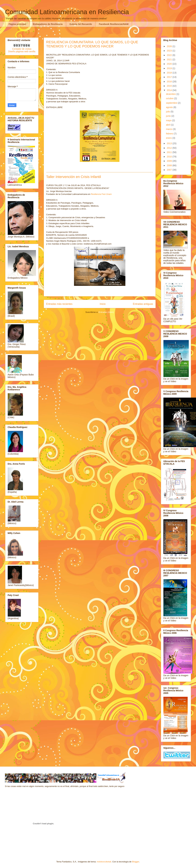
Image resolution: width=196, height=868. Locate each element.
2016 (170, 82)
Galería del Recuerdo (81, 24)
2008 (170, 165)
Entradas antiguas (143, 304)
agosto (170, 107)
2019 (170, 68)
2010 (170, 157)
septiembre (172, 103)
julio (168, 112)
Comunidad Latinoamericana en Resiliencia (67, 12)
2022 (170, 55)
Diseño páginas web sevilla (22, 51)
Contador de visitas (22, 49)
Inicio (103, 304)
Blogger (136, 862)
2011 (170, 152)
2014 (170, 90)
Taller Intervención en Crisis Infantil (74, 177)
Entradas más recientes (59, 304)
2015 (170, 86)
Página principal (17, 24)
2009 (170, 161)
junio (169, 116)
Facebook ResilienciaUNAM (114, 24)
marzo (169, 129)
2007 (170, 170)
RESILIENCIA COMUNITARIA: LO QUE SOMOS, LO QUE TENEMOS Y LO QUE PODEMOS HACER (92, 44)
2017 (170, 77)
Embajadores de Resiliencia (48, 24)
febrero (170, 134)
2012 (170, 148)
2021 (170, 59)
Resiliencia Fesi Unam (101, 194)
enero (169, 138)
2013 (170, 143)
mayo (169, 120)
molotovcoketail (104, 862)
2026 (170, 46)
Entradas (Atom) (106, 312)
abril (168, 125)
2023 (170, 51)
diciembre (171, 94)
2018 (170, 73)
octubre (170, 98)
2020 (170, 64)
